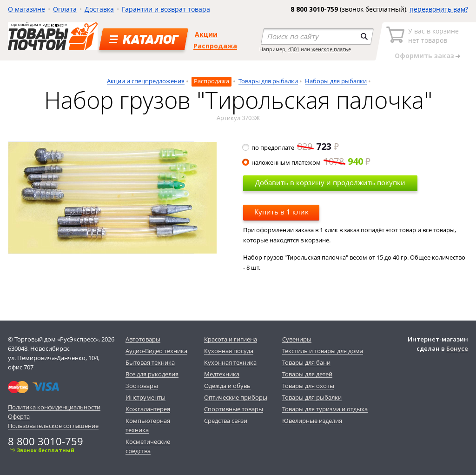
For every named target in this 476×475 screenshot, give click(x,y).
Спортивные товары (234, 409)
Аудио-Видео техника (156, 351)
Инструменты (145, 397)
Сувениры (297, 339)
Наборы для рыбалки (336, 81)
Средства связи (226, 421)
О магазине (26, 9)
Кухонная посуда (229, 351)
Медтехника (222, 374)
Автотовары (143, 339)
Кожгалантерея (148, 409)
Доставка (99, 9)
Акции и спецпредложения (146, 81)
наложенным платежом (307, 162)
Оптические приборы (236, 397)
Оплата (65, 9)
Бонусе (457, 348)
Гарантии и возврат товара (166, 9)
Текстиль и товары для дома (323, 351)
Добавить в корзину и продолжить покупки (330, 182)
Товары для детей (307, 374)
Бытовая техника (150, 362)
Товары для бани (306, 362)
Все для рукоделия (152, 374)
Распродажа (215, 46)
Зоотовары (142, 386)
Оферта (19, 416)
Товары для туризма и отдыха (325, 409)
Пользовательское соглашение (53, 426)
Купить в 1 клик (281, 212)
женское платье (331, 49)
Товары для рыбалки (268, 81)
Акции (206, 34)
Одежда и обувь (227, 386)
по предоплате (291, 147)
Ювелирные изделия (312, 421)
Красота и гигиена (231, 339)
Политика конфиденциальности (54, 407)
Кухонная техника (230, 362)
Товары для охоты (308, 386)
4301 (294, 49)
